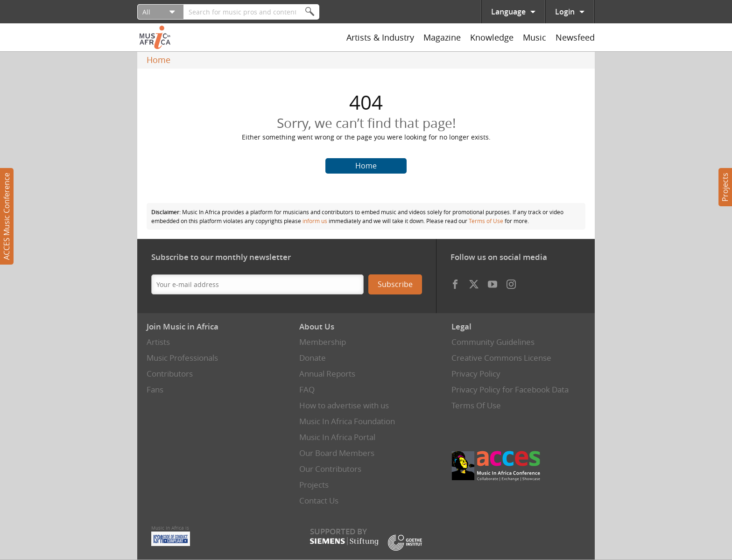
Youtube (493, 282)
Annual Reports (327, 374)
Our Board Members (337, 453)
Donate (313, 358)
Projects (725, 187)
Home (158, 60)
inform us (315, 221)
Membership (323, 342)
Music (535, 37)
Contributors (170, 374)
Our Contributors (330, 469)
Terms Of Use (476, 405)
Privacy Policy (476, 374)
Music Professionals (182, 358)
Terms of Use (486, 221)
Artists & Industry (380, 37)
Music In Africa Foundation (347, 421)
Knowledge (492, 37)
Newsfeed (575, 37)
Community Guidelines (493, 342)
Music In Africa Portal (337, 437)
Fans (155, 389)
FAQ (307, 389)
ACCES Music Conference (7, 216)
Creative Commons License (501, 358)
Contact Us (319, 500)
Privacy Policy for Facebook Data (510, 389)
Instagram (511, 282)
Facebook (455, 282)
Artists (158, 342)
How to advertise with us (344, 405)
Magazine (442, 37)
